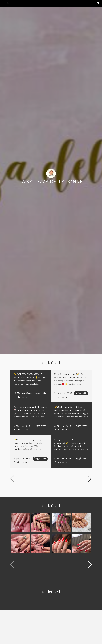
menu (7, 3)
